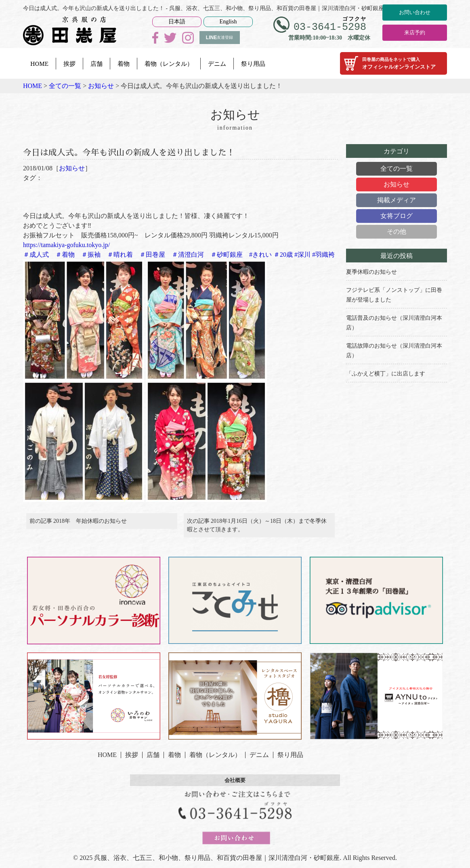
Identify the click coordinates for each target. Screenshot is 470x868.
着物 (124, 63)
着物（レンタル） (169, 63)
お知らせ (72, 168)
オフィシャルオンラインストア (393, 63)
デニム (217, 63)
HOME (39, 63)
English (228, 22)
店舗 (97, 63)
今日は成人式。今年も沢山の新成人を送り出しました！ (149, 152)
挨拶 (69, 63)
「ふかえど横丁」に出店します (386, 374)
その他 (397, 232)
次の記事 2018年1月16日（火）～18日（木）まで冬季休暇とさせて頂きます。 (257, 528)
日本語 (177, 22)
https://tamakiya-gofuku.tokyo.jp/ (66, 245)
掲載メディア (397, 200)
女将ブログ (397, 216)
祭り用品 (253, 63)
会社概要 (235, 785)
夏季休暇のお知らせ (371, 272)
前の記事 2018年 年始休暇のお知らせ (78, 524)
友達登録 (219, 38)
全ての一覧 (397, 169)
